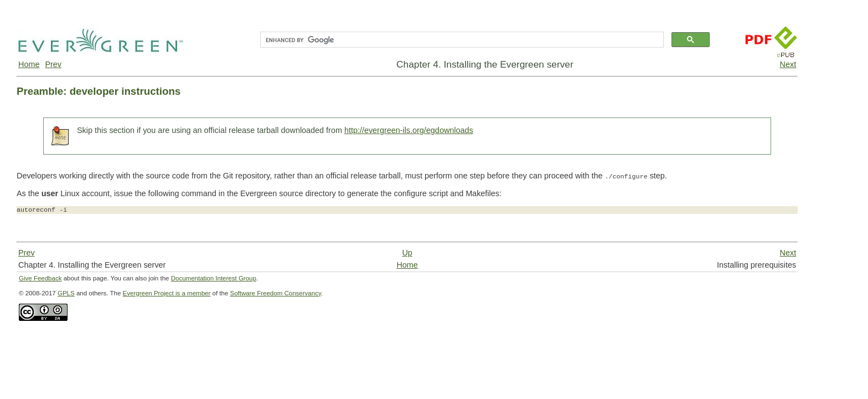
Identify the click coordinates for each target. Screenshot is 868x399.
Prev (53, 64)
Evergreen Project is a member (167, 293)
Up (407, 253)
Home (29, 64)
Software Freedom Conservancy (276, 293)
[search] (461, 40)
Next (788, 64)
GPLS (66, 293)
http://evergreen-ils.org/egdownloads (409, 130)
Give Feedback (40, 278)
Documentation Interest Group (214, 278)
